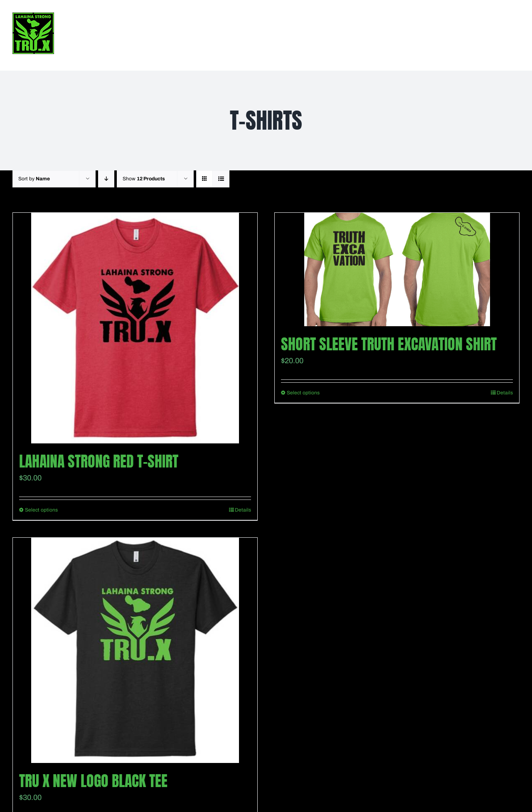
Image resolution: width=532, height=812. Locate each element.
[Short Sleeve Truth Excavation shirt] (397, 269)
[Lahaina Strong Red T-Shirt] (135, 328)
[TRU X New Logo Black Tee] (135, 650)
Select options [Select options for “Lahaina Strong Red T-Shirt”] (41, 510)
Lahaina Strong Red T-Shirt (99, 461)
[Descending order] (106, 179)
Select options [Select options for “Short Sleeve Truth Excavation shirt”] (303, 393)
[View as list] (221, 179)
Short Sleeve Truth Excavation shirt (389, 344)
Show (144, 179)
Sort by (34, 179)
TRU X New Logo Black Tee (93, 781)
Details (243, 510)
